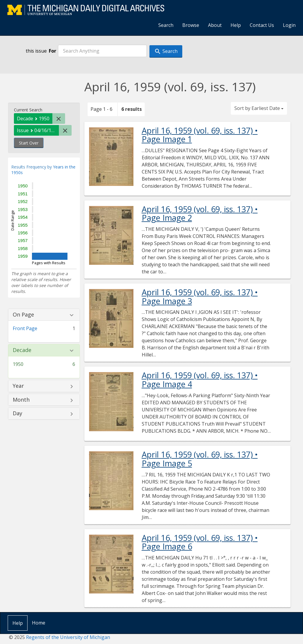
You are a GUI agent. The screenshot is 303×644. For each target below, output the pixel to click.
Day (17, 413)
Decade (22, 350)
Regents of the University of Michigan (68, 637)
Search (166, 25)
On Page (23, 315)
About (215, 25)
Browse (191, 25)
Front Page (25, 328)
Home (39, 623)
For (53, 51)
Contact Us (262, 25)
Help (236, 25)
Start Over (29, 143)
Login (289, 25)
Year (18, 386)
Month (21, 400)
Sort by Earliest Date (259, 108)
